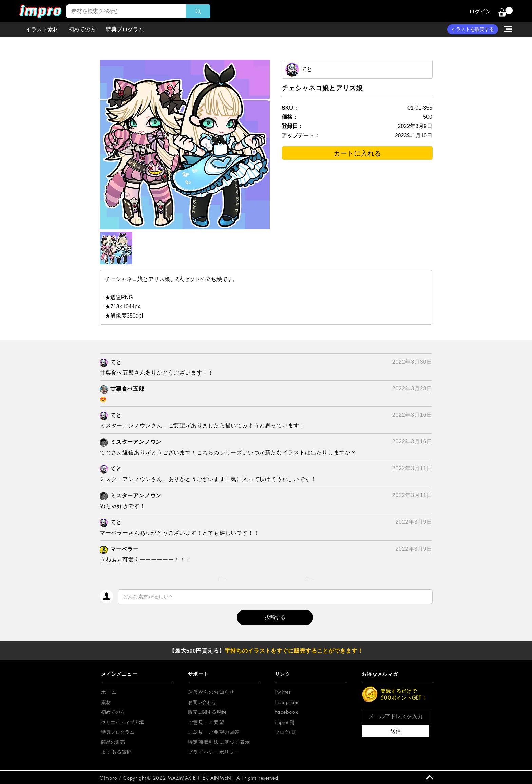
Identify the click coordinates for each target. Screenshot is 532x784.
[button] (505, 12)
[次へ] (309, 579)
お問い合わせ (202, 702)
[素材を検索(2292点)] (121, 11)
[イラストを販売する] (473, 29)
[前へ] (223, 579)
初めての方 (113, 712)
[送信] (396, 731)
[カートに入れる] (357, 153)
